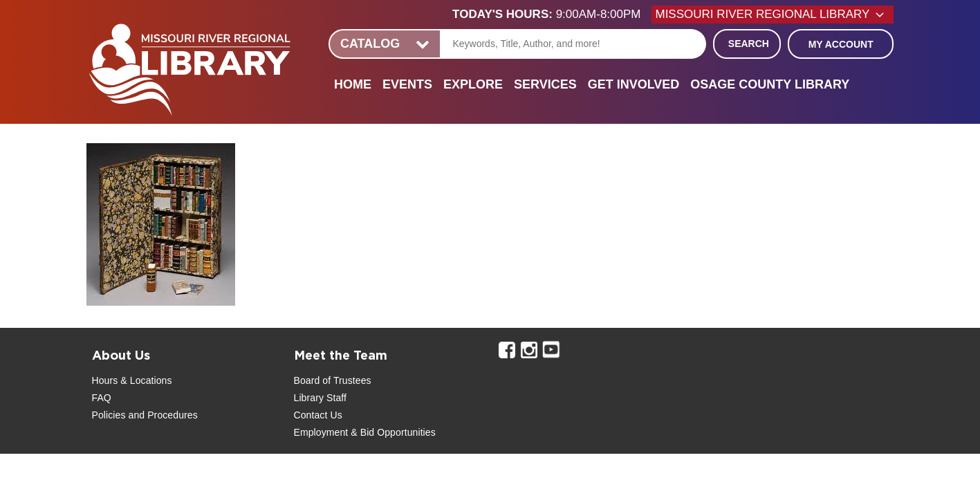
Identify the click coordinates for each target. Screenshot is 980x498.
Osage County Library (770, 84)
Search (749, 44)
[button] (552, 15)
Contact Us (318, 415)
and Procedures (162, 415)
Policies (109, 415)
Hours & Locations (132, 380)
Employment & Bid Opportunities (365, 432)
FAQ (102, 398)
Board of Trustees (333, 380)
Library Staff (321, 398)
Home (353, 84)
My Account (841, 44)
